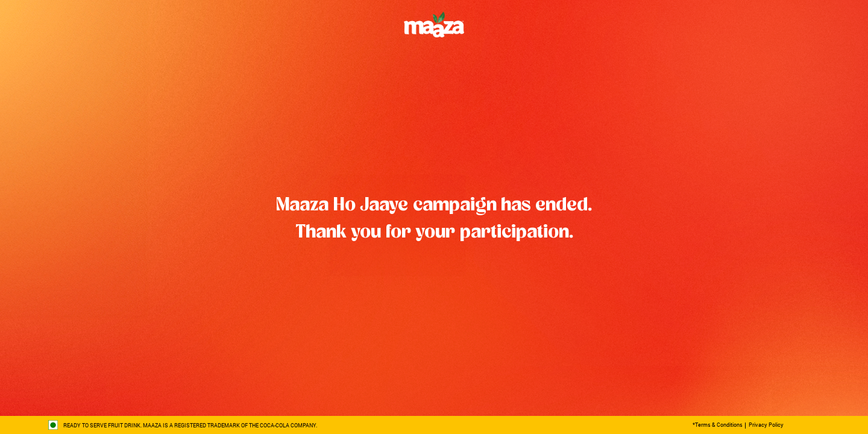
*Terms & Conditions (718, 424)
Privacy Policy (766, 424)
